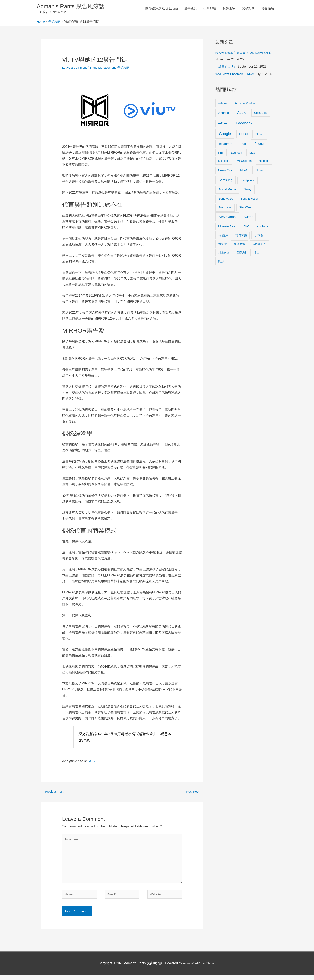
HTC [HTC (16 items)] (259, 148)
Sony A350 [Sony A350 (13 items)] (226, 212)
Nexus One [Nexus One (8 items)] (225, 184)
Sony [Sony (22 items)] (248, 203)
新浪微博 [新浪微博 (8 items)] (240, 258)
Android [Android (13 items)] (224, 126)
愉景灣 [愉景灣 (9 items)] (222, 258)
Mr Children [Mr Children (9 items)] (244, 175)
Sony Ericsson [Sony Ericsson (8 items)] (249, 213)
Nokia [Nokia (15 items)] (259, 184)
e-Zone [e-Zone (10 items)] (223, 137)
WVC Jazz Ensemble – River (236, 81)
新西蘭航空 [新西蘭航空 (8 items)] (259, 258)
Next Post (194, 792)
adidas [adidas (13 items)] (223, 117)
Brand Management (105, 68)
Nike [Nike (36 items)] (244, 184)
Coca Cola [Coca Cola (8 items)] (261, 127)
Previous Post (53, 792)
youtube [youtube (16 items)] (263, 240)
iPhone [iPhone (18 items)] (259, 157)
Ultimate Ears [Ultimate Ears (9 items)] (227, 240)
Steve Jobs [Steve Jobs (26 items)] (227, 230)
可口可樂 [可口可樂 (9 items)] (241, 249)
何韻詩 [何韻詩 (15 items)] (223, 249)
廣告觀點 (191, 9)
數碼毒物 (229, 9)
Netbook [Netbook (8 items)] (264, 175)
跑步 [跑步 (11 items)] (221, 275)
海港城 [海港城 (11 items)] (241, 266)
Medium (94, 762)
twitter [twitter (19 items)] (248, 230)
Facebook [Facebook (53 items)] (244, 137)
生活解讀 (210, 9)
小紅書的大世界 (227, 74)
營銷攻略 (248, 9)
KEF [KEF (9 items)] (221, 166)
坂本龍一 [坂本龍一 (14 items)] (260, 249)
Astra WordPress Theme (199, 968)
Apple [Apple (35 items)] (242, 126)
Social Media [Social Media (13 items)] (227, 203)
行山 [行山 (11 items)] (256, 266)
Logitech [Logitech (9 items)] (237, 166)
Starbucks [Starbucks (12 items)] (225, 221)
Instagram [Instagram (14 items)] (225, 158)
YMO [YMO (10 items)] (246, 240)
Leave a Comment (75, 68)
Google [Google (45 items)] (225, 147)
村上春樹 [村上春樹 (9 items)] (224, 266)
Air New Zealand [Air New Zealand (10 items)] (246, 117)
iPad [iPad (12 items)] (243, 158)
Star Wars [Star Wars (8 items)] (245, 221)
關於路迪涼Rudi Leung (162, 9)
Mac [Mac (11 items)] (252, 166)
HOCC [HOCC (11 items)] (244, 148)
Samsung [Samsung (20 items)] (226, 194)
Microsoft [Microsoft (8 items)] (224, 175)
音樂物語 (268, 9)
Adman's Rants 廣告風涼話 (73, 7)
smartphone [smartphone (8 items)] (248, 194)
